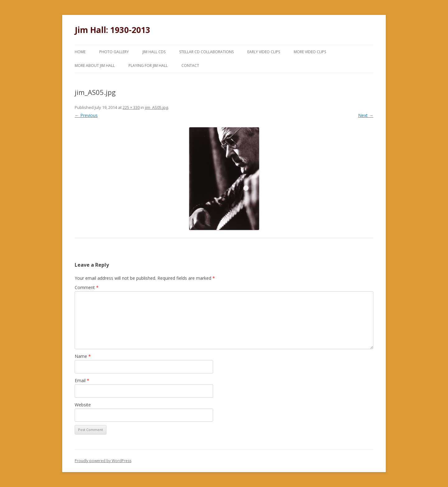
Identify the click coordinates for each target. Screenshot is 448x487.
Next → (366, 115)
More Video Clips (310, 52)
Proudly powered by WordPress (103, 461)
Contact (190, 66)
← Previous (86, 115)
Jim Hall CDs (154, 52)
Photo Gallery (114, 52)
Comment (87, 287)
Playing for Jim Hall (148, 66)
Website (83, 405)
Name (83, 356)
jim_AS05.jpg (156, 107)
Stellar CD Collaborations (206, 52)
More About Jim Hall (95, 66)
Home (80, 52)
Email (82, 380)
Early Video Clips (264, 52)
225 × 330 (131, 107)
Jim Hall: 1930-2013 (112, 30)
